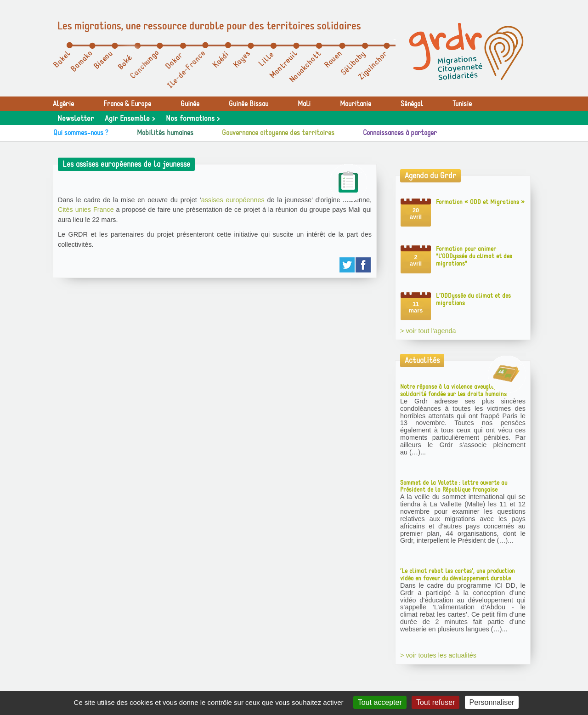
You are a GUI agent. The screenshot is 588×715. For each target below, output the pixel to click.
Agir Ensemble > (130, 119)
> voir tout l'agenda (428, 331)
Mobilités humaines (165, 133)
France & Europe (127, 104)
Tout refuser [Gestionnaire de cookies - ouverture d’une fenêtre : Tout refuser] (435, 702)
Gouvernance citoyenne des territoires (278, 133)
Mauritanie (356, 104)
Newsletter (76, 119)
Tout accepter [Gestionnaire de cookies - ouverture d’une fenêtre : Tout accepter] (380, 702)
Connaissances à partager (400, 133)
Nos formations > (193, 119)
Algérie (63, 104)
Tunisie (462, 104)
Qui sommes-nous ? (81, 133)
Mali (304, 104)
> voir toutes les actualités (438, 655)
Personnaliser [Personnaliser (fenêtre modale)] (492, 702)
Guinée (190, 104)
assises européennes (233, 200)
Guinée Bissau (249, 104)
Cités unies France (86, 210)
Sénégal (412, 104)
